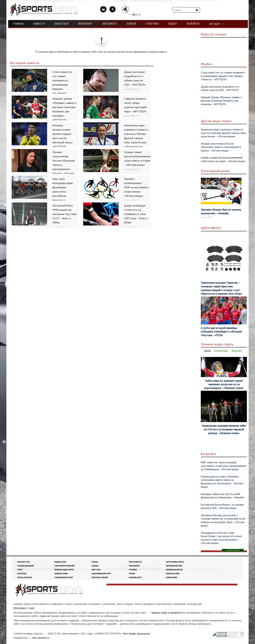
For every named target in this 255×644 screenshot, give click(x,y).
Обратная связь (173, 573)
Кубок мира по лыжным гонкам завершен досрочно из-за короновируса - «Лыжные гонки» (224, 384)
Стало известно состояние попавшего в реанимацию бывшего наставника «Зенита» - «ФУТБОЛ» (223, 76)
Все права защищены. (137, 633)
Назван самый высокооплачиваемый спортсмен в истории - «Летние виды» (223, 159)
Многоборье (134, 566)
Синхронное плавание (65, 566)
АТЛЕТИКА (152, 24)
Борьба (95, 562)
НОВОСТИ (39, 24)
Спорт (20, 570)
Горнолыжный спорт (64, 577)
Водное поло (60, 562)
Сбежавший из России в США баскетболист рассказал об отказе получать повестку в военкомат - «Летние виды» (221, 538)
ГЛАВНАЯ (18, 24)
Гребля (132, 573)
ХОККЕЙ (131, 24)
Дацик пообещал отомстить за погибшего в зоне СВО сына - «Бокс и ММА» (136, 214)
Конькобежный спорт (101, 573)
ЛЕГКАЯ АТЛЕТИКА (25, 577)
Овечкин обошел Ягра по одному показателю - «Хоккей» (221, 211)
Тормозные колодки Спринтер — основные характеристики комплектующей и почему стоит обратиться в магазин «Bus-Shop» (221, 288)
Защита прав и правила (166, 613)
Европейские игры (174, 566)
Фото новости (135, 562)
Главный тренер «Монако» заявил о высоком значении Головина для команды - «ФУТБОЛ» (221, 101)
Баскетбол (22, 573)
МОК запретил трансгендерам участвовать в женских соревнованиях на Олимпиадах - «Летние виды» (224, 466)
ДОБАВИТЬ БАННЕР (233, 550)
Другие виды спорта (175, 562)
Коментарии (172, 577)
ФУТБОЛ (214, 24)
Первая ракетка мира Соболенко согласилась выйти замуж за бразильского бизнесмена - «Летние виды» (222, 482)
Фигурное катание (100, 577)
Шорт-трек (96, 570)
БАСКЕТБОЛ (62, 24)
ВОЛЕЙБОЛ (193, 24)
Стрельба (133, 570)
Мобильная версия (174, 570)
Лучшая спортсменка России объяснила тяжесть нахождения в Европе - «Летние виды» (221, 147)
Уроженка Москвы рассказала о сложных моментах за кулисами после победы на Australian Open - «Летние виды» (223, 520)
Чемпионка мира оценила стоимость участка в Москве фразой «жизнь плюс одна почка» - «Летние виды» (223, 133)
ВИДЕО (173, 24)
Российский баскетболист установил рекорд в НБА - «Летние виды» (222, 506)
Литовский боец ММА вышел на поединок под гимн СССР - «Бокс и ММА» (64, 214)
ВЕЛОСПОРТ (86, 24)
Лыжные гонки (61, 573)
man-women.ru (41, 638)
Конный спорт (135, 577)
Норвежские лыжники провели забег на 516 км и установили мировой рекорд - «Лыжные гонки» (224, 429)
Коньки (95, 566)
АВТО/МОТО (110, 24)
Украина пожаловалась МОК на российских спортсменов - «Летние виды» (136, 187)
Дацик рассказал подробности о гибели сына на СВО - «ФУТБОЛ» (220, 88)
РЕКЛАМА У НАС (24, 562)
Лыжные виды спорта (64, 570)
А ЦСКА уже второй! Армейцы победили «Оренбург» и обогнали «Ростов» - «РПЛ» (221, 332)
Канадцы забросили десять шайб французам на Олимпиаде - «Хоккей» (223, 496)
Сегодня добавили (26, 566)
